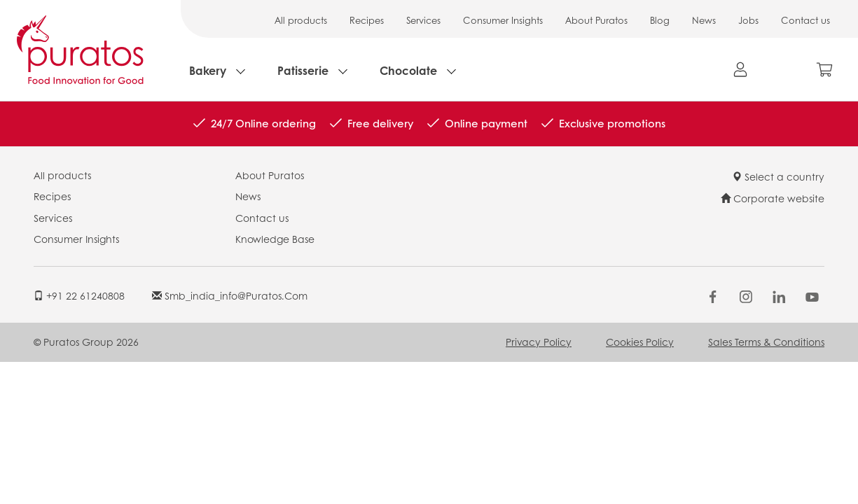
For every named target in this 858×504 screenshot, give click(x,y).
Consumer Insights (503, 20)
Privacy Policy (539, 342)
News (704, 20)
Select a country (778, 176)
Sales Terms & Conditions (766, 342)
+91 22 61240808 (79, 295)
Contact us (805, 20)
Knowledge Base (275, 239)
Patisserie (303, 70)
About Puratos (596, 20)
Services (423, 20)
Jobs (748, 20)
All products (301, 20)
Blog (660, 20)
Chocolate (408, 70)
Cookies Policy (640, 342)
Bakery (208, 70)
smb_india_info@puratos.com (230, 295)
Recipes (367, 20)
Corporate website (773, 198)
